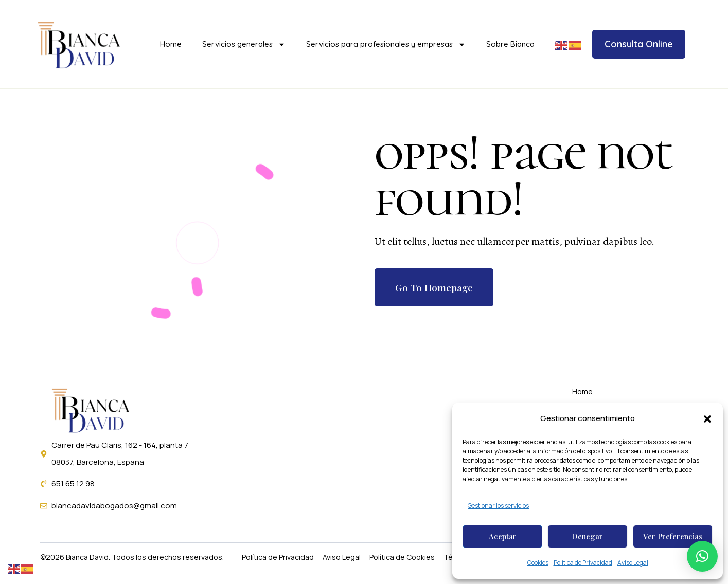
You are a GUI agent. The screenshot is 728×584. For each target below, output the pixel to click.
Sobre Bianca (510, 44)
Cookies (538, 563)
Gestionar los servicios (498, 506)
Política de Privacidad (583, 563)
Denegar (587, 536)
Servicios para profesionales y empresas (386, 44)
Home (171, 44)
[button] (707, 419)
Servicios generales (244, 44)
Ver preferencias (673, 536)
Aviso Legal (633, 563)
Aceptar (503, 536)
